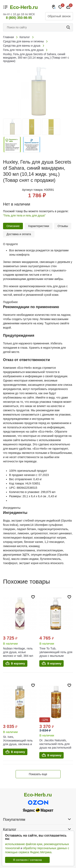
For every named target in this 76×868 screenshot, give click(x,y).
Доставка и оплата (19, 234)
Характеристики (39, 226)
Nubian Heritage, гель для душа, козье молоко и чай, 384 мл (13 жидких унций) (18, 654)
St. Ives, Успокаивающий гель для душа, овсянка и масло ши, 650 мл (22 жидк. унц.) (18, 744)
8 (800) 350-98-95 (19, 18)
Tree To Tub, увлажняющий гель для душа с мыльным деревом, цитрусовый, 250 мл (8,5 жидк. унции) (56, 657)
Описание (13, 226)
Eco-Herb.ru (24, 7)
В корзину (18, 663)
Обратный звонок (59, 16)
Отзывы (63, 226)
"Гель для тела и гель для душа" (24, 215)
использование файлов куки (24, 844)
